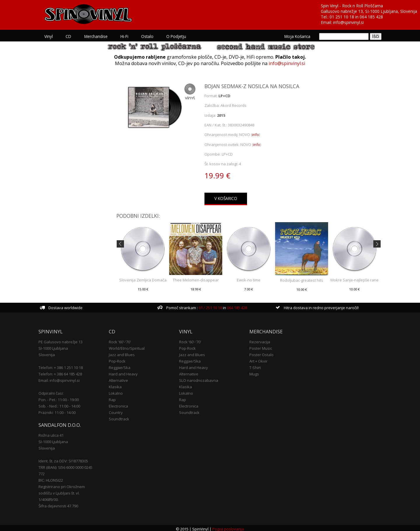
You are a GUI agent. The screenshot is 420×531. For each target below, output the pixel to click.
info (256, 135)
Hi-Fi (128, 36)
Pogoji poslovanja (228, 527)
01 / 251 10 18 (211, 306)
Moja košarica (294, 36)
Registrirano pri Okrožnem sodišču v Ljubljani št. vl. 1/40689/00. (65, 491)
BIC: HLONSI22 (54, 478)
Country (118, 410)
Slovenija (50, 353)
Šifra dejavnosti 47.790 (62, 504)
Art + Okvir (258, 359)
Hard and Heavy (125, 372)
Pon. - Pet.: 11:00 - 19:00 (62, 398)
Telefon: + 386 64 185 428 (64, 372)
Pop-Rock (119, 359)
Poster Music (260, 346)
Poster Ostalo (261, 353)
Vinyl (52, 36)
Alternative (120, 378)
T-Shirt (254, 365)
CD (72, 36)
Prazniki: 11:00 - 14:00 (61, 410)
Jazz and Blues (124, 353)
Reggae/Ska (122, 365)
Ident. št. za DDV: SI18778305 (67, 459)
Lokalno (118, 391)
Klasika (117, 385)
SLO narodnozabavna (199, 378)
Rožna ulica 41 (55, 433)
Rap (114, 398)
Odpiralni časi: (55, 391)
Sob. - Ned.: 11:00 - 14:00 (63, 404)
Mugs (253, 372)
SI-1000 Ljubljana (57, 346)
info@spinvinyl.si (348, 22)
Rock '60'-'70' (122, 340)
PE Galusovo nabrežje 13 (64, 340)
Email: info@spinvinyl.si (63, 378)
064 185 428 (371, 17)
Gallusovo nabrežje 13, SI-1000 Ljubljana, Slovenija (369, 11)
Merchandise (99, 36)
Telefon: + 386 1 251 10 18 (64, 365)
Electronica (120, 404)
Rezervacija (259, 340)
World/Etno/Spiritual (129, 346)
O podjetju (179, 36)
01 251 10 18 (342, 17)
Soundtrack (121, 417)
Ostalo (150, 36)
